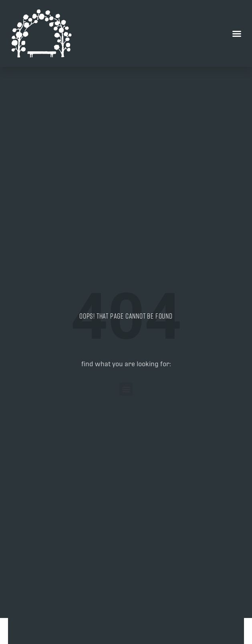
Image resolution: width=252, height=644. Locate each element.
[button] (237, 34)
